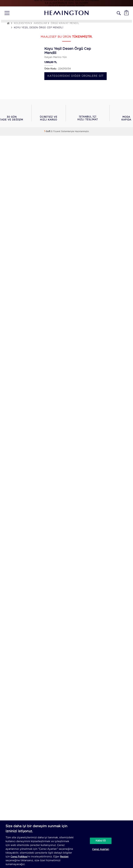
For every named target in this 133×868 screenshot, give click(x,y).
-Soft (48, 131)
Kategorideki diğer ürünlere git (76, 76)
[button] (12, 113)
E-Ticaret (56, 131)
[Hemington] (66, 13)
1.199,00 (49, 62)
